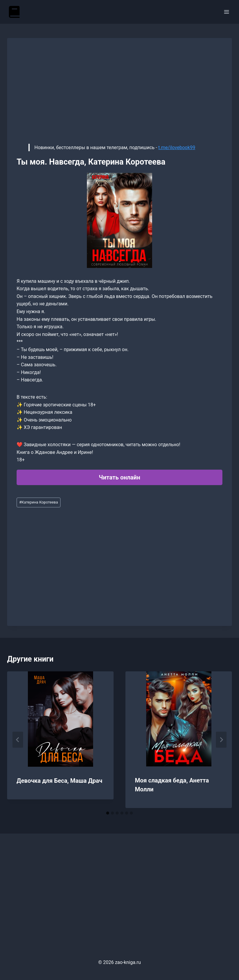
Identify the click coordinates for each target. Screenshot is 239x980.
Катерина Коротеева (39, 502)
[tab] (108, 813)
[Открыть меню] (226, 12)
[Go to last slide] (18, 740)
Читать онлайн (119, 477)
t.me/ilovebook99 (177, 147)
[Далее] (221, 740)
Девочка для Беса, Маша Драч (59, 781)
